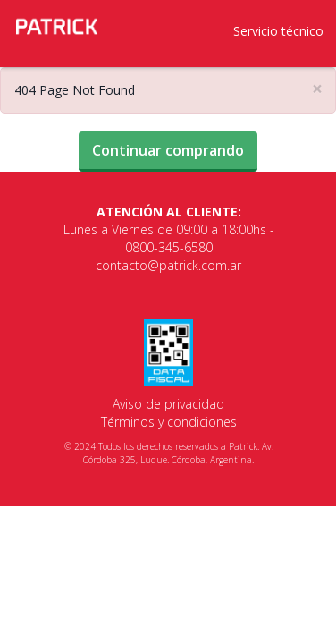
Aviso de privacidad (168, 404)
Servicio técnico (278, 31)
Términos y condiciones (169, 422)
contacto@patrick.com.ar (168, 265)
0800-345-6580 (169, 247)
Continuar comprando (168, 150)
